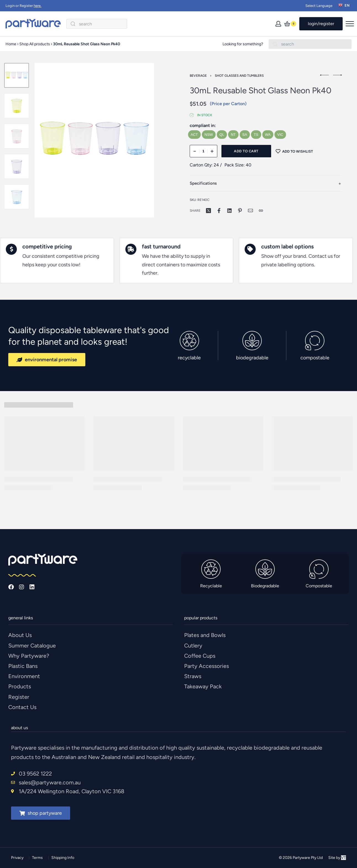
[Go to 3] (17, 136)
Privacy (17, 858)
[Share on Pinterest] (240, 211)
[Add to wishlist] (294, 151)
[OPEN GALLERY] (94, 140)
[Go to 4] (17, 166)
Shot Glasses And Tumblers (239, 76)
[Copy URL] (261, 211)
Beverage (198, 76)
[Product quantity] (203, 151)
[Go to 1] (17, 75)
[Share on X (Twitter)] (208, 211)
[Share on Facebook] (219, 211)
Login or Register (23, 6)
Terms (37, 858)
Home (11, 44)
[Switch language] (345, 6)
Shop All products (35, 44)
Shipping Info (63, 858)
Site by (337, 858)
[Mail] (250, 211)
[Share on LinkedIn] (229, 211)
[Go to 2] (17, 106)
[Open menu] (350, 24)
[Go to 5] (17, 197)
